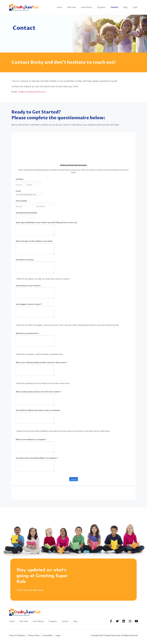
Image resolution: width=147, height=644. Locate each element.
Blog (125, 7)
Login (135, 7)
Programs (101, 7)
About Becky (86, 7)
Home (59, 7)
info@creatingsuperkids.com (32, 92)
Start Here (71, 7)
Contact (114, 7)
